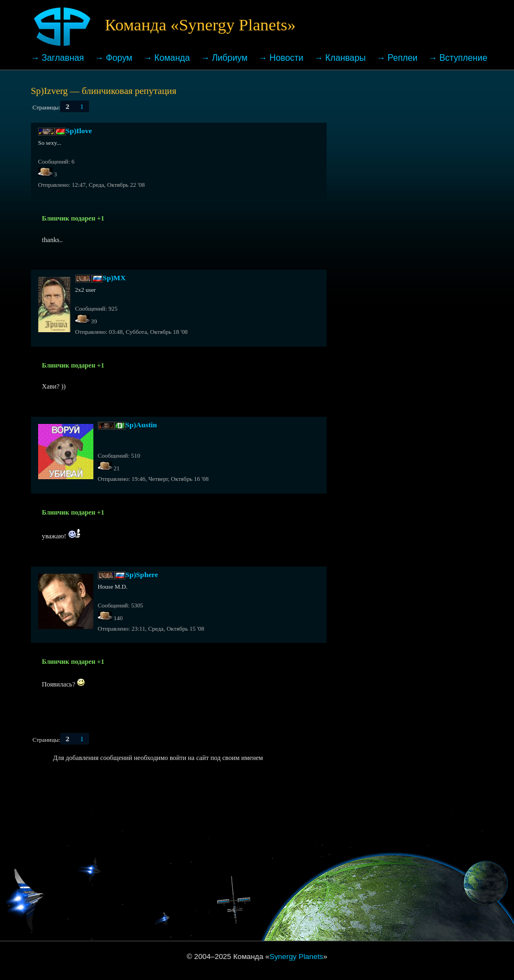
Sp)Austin (141, 425)
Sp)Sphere (142, 575)
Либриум (229, 58)
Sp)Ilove (79, 131)
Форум (119, 58)
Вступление (463, 58)
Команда (172, 58)
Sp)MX (114, 278)
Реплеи (402, 58)
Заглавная (63, 58)
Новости (287, 58)
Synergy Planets (297, 957)
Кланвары (345, 58)
